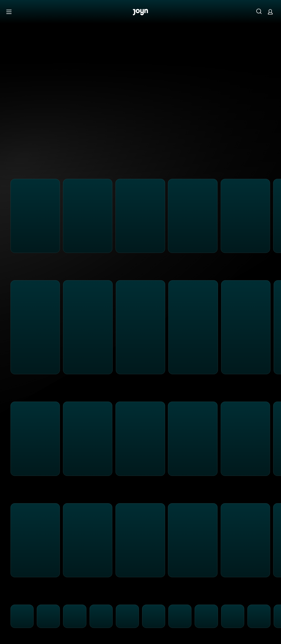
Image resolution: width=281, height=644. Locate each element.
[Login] (270, 12)
